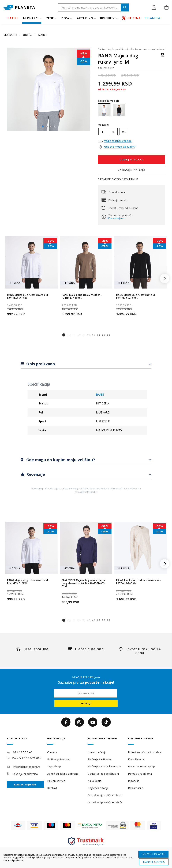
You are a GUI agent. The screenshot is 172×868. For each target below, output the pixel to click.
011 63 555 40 (23, 752)
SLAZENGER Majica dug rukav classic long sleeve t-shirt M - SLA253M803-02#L (84, 583)
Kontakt (52, 788)
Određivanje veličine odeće (105, 802)
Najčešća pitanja (98, 788)
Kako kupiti (95, 781)
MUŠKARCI (31, 18)
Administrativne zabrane (63, 774)
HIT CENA (132, 18)
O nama (52, 752)
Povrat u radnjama (140, 774)
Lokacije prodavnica (25, 774)
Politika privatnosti (59, 759)
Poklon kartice (56, 781)
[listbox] (132, 133)
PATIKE (13, 18)
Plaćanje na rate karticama (105, 766)
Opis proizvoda (40, 364)
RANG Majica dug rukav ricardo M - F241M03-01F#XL (28, 297)
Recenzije (35, 474)
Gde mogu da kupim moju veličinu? (60, 460)
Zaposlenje (54, 766)
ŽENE (50, 18)
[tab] (86, 364)
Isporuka (134, 781)
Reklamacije (136, 788)
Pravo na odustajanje (142, 766)
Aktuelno (85, 18)
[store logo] (19, 8)
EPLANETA (153, 18)
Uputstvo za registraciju (103, 774)
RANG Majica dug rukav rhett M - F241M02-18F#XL (82, 297)
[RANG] (162, 56)
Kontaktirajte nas (25, 785)
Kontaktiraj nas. (117, 218)
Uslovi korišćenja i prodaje (145, 752)
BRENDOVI (108, 18)
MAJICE (43, 35)
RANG (100, 395)
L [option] (103, 132)
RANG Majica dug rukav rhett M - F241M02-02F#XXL (136, 297)
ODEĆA (28, 35)
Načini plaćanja (97, 752)
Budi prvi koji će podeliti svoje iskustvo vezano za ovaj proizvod (132, 49)
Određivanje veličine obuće (105, 795)
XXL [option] (124, 132)
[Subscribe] (86, 704)
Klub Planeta (136, 759)
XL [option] (113, 132)
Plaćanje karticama (100, 759)
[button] (155, 7)
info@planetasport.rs (27, 767)
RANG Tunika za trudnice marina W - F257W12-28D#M (138, 582)
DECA (65, 18)
